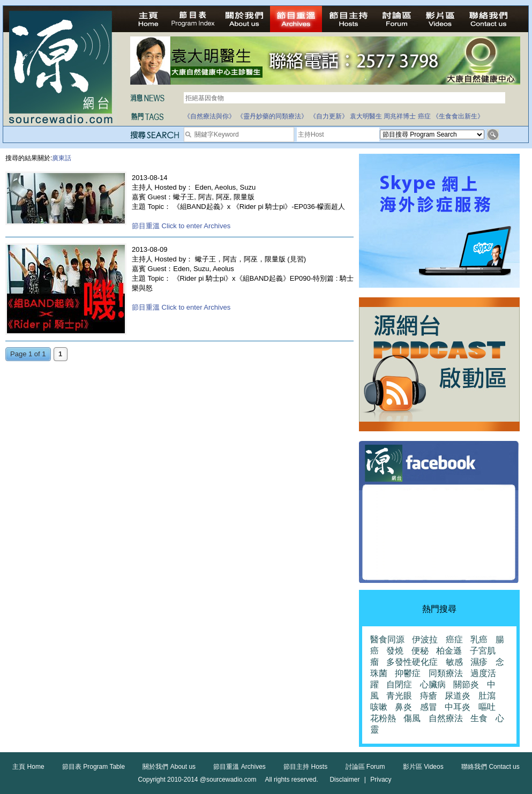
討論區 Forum (365, 767)
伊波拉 (425, 639)
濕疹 (479, 662)
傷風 (412, 718)
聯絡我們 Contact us (490, 767)
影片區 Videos (423, 767)
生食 (479, 718)
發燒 (395, 651)
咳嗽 (379, 707)
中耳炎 (458, 707)
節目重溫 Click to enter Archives (181, 226)
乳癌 (479, 639)
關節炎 (466, 684)
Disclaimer (344, 780)
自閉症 (399, 684)
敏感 (454, 662)
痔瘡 (429, 696)
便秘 (420, 651)
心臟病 (433, 684)
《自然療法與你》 (209, 116)
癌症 (424, 116)
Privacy (381, 780)
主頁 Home (28, 767)
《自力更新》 (329, 116)
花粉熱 (383, 718)
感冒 (429, 707)
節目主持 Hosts (305, 767)
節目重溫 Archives (239, 767)
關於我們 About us (169, 767)
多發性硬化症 (412, 662)
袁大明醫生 (366, 116)
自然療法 (446, 718)
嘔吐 (487, 707)
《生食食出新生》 (458, 116)
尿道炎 (458, 696)
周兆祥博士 (400, 116)
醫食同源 (387, 639)
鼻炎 (403, 707)
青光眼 (399, 696)
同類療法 (446, 673)
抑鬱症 (408, 673)
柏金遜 (449, 651)
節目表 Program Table (93, 767)
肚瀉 (487, 696)
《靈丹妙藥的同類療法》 (272, 116)
